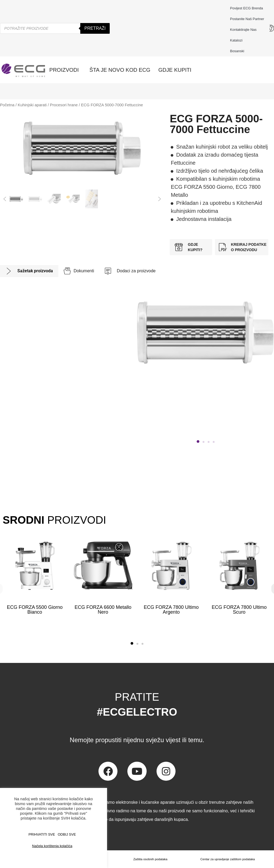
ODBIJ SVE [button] (67, 834)
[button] (5, 199)
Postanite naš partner (247, 19)
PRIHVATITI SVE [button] (42, 834)
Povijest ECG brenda (247, 8)
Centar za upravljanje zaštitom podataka (227, 859)
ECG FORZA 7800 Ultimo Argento (171, 610)
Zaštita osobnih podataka (149, 859)
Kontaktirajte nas (245, 30)
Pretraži (95, 28)
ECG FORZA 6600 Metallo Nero (103, 610)
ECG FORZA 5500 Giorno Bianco (35, 610)
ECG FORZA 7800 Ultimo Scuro (239, 610)
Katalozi (236, 40)
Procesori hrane (64, 105)
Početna (7, 105)
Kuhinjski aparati (32, 105)
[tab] (29, 271)
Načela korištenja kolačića (52, 846)
